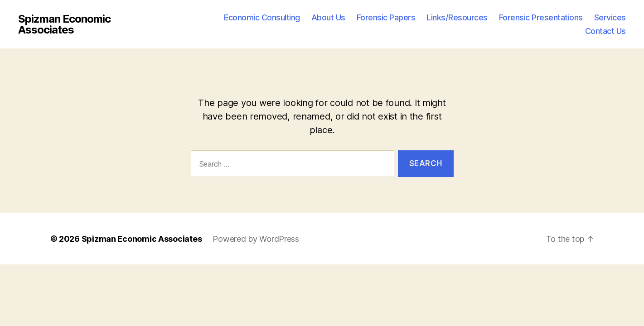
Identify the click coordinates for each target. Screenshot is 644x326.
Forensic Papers (386, 17)
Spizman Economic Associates (64, 24)
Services (610, 17)
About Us (328, 17)
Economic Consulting (262, 17)
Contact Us (605, 31)
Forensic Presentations (541, 17)
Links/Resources (457, 17)
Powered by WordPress (256, 239)
